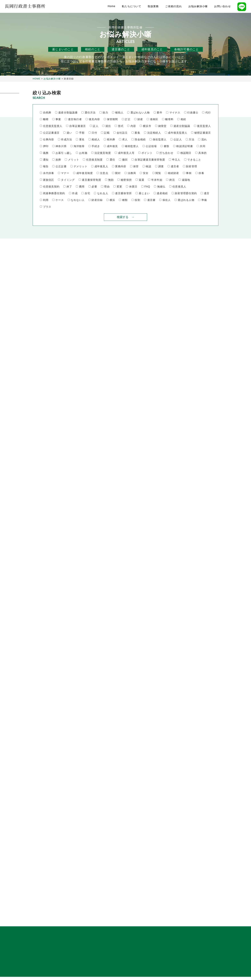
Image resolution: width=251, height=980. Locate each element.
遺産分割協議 (180, 126)
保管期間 (111, 119)
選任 (111, 160)
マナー (64, 173)
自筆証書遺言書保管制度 (148, 160)
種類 (123, 200)
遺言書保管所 (122, 193)
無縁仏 (160, 187)
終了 (68, 187)
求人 (123, 140)
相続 (182, 119)
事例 (187, 173)
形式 (119, 126)
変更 (118, 187)
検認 (147, 167)
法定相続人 (153, 133)
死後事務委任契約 (53, 193)
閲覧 (157, 173)
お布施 (82, 153)
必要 (93, 187)
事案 (57, 119)
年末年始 (155, 180)
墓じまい (143, 193)
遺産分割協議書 (66, 113)
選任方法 (89, 113)
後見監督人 (202, 126)
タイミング (66, 180)
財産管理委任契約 (184, 193)
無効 (109, 180)
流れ (202, 140)
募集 (136, 133)
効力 (104, 113)
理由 (105, 187)
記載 (105, 133)
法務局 (130, 173)
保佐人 (165, 200)
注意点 (102, 173)
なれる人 (101, 193)
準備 (202, 200)
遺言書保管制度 (90, 180)
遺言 (205, 193)
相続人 (94, 140)
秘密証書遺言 (201, 133)
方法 (190, 140)
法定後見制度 (101, 153)
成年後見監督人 (176, 133)
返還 (140, 180)
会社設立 (121, 133)
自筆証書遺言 (76, 126)
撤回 (123, 160)
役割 (136, 200)
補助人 (118, 113)
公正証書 (59, 167)
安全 (144, 173)
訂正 (126, 119)
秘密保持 (125, 180)
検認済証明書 (183, 146)
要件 (158, 113)
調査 (159, 167)
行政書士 (191, 113)
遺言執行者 (73, 119)
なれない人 (76, 200)
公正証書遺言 (50, 133)
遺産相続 (161, 193)
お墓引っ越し (62, 153)
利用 (44, 200)
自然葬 (46, 113)
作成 (73, 193)
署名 (80, 140)
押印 (44, 146)
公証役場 (150, 146)
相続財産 (172, 173)
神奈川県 (59, 146)
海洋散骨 (78, 146)
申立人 (175, 160)
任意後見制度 (93, 160)
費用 (80, 187)
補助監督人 (130, 146)
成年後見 (111, 146)
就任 (107, 126)
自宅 (86, 193)
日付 (93, 133)
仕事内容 (47, 140)
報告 (44, 167)
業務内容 (119, 167)
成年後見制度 (83, 173)
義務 (44, 153)
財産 (139, 119)
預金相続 (139, 140)
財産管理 (190, 167)
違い (68, 133)
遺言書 (150, 200)
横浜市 (145, 126)
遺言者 (173, 167)
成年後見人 (100, 167)
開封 (116, 173)
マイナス (173, 113)
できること (193, 160)
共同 (201, 146)
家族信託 (47, 180)
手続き (94, 146)
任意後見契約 (50, 187)
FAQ (146, 187)
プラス (46, 207)
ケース (58, 200)
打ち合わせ (165, 153)
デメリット (79, 167)
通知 (44, 160)
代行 (206, 113)
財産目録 (96, 200)
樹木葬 (109, 140)
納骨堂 (161, 126)
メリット (72, 160)
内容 (132, 126)
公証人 (176, 140)
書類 (165, 146)
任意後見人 (178, 187)
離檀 (44, 119)
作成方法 (65, 140)
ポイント (145, 153)
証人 (94, 126)
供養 (200, 173)
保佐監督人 (158, 140)
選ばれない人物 (138, 113)
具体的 (201, 153)
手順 (80, 133)
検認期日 (184, 153)
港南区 (152, 119)
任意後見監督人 (51, 126)
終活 (170, 180)
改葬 (57, 160)
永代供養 (47, 173)
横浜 (111, 200)
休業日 (132, 187)
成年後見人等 (125, 153)
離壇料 (168, 119)
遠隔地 (184, 180)
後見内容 (93, 119)
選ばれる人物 (184, 200)
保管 (134, 167)
